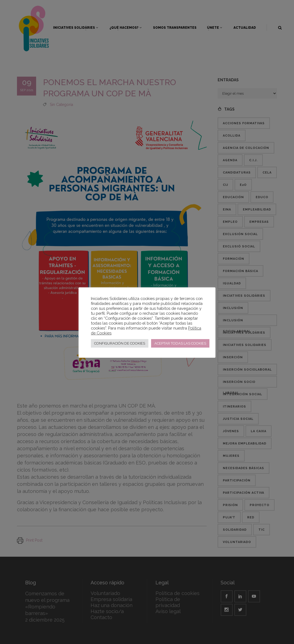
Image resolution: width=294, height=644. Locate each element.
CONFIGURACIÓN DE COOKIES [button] (120, 343)
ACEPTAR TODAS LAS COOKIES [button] (180, 343)
